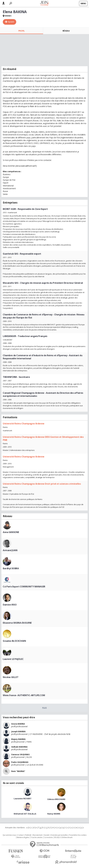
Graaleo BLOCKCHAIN (14, 641)
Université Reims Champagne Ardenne (24, 424)
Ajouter (11, 22)
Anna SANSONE (11, 532)
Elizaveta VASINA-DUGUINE (17, 623)
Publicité (28, 835)
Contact (21, 835)
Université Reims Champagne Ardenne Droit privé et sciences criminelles (42, 484)
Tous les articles (37, 837)
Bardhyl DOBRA (11, 568)
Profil (21, 31)
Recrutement (38, 835)
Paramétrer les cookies (78, 835)
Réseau (66, 31)
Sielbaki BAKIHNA (19, 747)
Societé (47, 835)
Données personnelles (59, 835)
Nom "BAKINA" (18, 771)
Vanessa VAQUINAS (20, 754)
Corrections (48, 837)
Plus (44, 708)
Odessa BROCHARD (56, 799)
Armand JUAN (10, 550)
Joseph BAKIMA (18, 731)
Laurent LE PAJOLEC (13, 659)
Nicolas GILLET (11, 677)
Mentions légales (23, 837)
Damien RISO (10, 605)
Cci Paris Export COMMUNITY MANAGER (24, 587)
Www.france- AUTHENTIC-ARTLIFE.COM (24, 695)
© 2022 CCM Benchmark (63, 837)
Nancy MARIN (54, 814)
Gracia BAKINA (18, 724)
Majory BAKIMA (18, 739)
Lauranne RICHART (23, 799)
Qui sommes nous (9, 835)
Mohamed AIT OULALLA (25, 814)
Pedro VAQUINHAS (20, 762)
